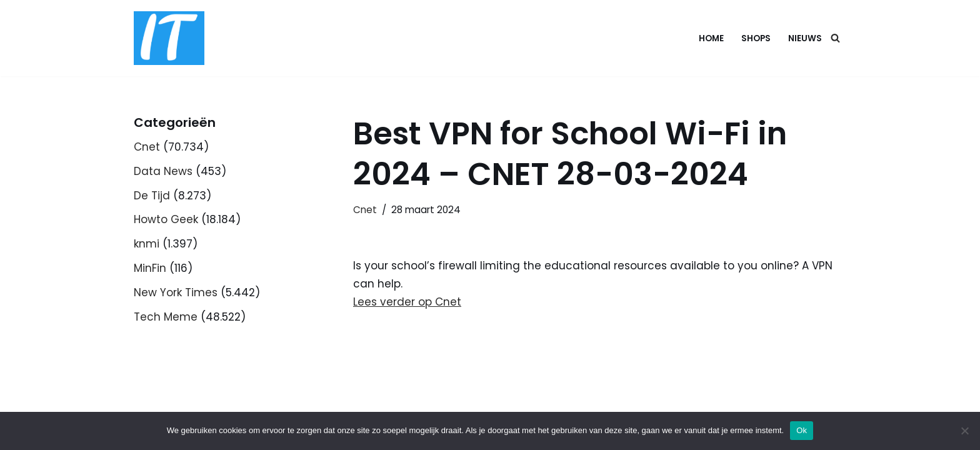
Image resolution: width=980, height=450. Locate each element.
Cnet (147, 147)
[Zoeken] (835, 38)
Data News (163, 171)
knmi (147, 244)
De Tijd (152, 196)
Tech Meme (166, 317)
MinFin (150, 268)
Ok (802, 430)
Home (711, 38)
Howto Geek (166, 219)
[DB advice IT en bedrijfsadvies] (169, 38)
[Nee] (964, 431)
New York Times (176, 292)
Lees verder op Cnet (407, 302)
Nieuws (805, 38)
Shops (756, 38)
